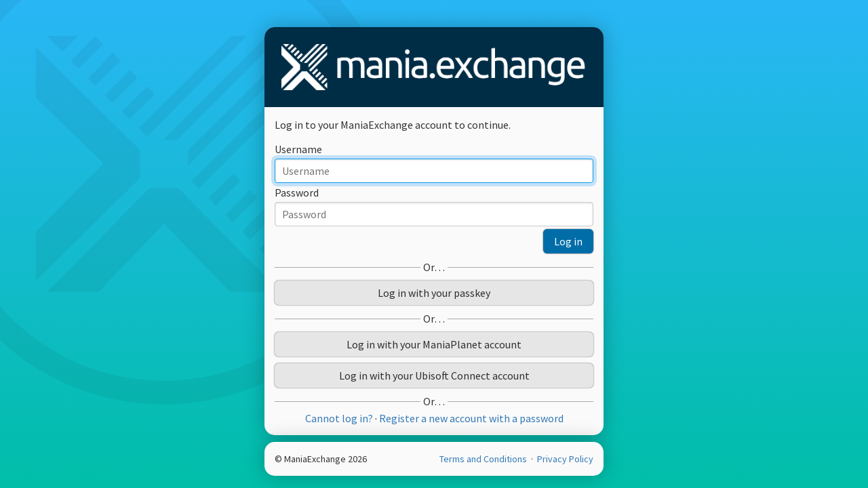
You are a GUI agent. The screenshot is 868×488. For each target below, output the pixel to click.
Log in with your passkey (434, 293)
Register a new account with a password (471, 418)
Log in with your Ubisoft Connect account (434, 375)
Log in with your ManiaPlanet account (434, 344)
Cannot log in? (339, 418)
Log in (568, 241)
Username (298, 149)
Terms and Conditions (484, 459)
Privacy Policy (565, 459)
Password (297, 192)
